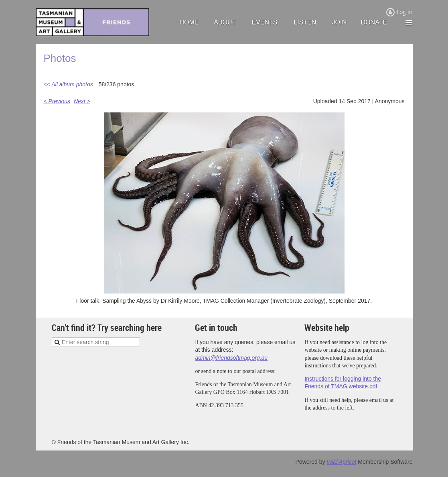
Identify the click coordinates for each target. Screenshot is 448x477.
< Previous (57, 101)
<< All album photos (68, 84)
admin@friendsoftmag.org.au (231, 358)
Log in (405, 12)
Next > (82, 101)
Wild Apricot (341, 462)
